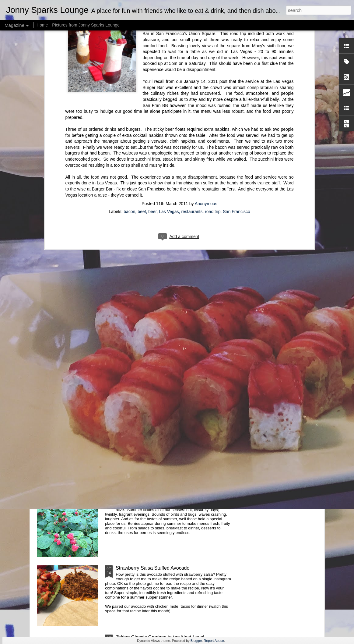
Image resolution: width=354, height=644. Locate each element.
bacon (129, 88)
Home (42, 25)
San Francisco (236, 88)
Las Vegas (169, 88)
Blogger (196, 641)
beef (142, 88)
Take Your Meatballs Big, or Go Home (156, 430)
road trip (213, 88)
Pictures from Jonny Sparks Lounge (86, 25)
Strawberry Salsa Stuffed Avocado (152, 568)
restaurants (192, 88)
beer (152, 88)
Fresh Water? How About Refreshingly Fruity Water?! (173, 499)
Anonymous (206, 80)
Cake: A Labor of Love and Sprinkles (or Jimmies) (169, 291)
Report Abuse (214, 641)
